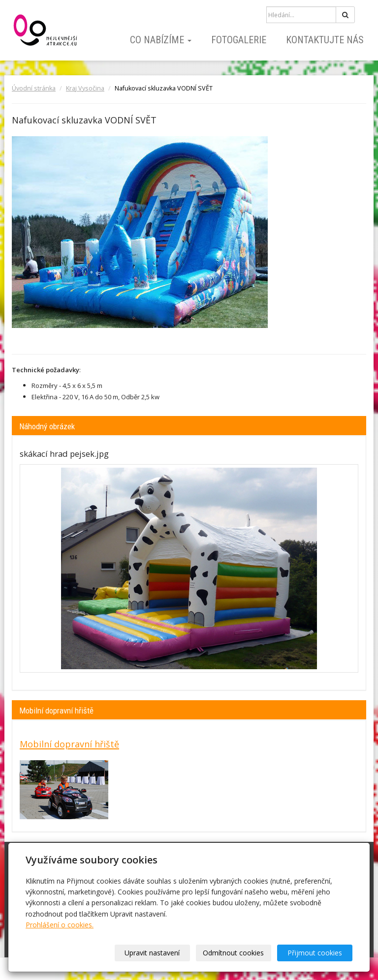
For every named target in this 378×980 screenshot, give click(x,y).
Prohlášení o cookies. (60, 925)
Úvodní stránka (34, 88)
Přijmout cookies (315, 953)
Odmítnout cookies (233, 953)
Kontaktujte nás (325, 40)
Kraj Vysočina (85, 88)
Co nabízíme (161, 40)
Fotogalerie (239, 40)
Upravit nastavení (152, 953)
